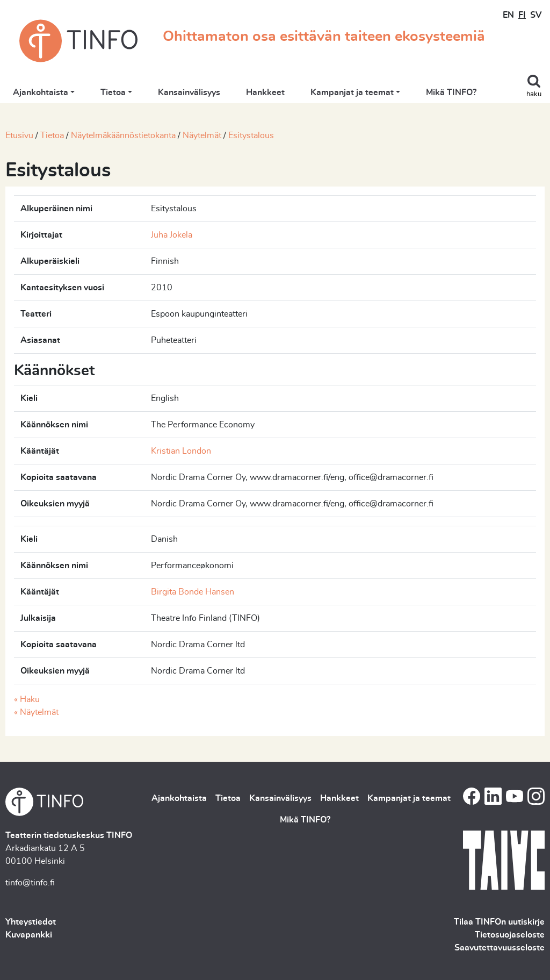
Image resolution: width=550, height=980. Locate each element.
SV (536, 15)
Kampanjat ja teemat (352, 92)
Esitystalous (251, 135)
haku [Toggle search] (534, 94)
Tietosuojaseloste (510, 935)
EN (508, 15)
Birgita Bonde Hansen (193, 592)
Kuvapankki (29, 935)
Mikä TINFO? (451, 92)
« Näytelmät (36, 712)
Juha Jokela (172, 235)
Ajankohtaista (41, 92)
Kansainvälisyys (189, 92)
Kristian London (181, 451)
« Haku (27, 699)
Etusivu (19, 135)
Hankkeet (265, 92)
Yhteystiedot (31, 922)
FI (522, 15)
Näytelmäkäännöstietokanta (123, 135)
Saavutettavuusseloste (500, 948)
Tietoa (113, 92)
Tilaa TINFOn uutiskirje (499, 922)
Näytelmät (202, 135)
